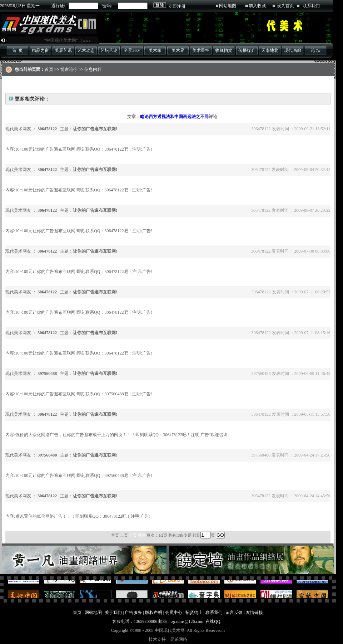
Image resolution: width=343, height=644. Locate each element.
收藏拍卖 (224, 50)
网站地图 (228, 6)
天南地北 (270, 50)
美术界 (178, 50)
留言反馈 (234, 613)
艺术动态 (86, 50)
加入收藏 (257, 6)
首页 (49, 69)
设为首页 (285, 6)
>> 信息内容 (90, 69)
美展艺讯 (63, 50)
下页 (133, 535)
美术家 (155, 50)
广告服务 (133, 613)
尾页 (141, 535)
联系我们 (311, 6)
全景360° (132, 50)
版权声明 (154, 613)
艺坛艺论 (109, 50)
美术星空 (201, 50)
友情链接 (254, 613)
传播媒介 (247, 50)
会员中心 (174, 613)
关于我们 (113, 613)
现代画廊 (293, 50)
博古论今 (69, 69)
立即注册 (177, 6)
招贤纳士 (194, 613)
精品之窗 (40, 50)
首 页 (18, 50)
